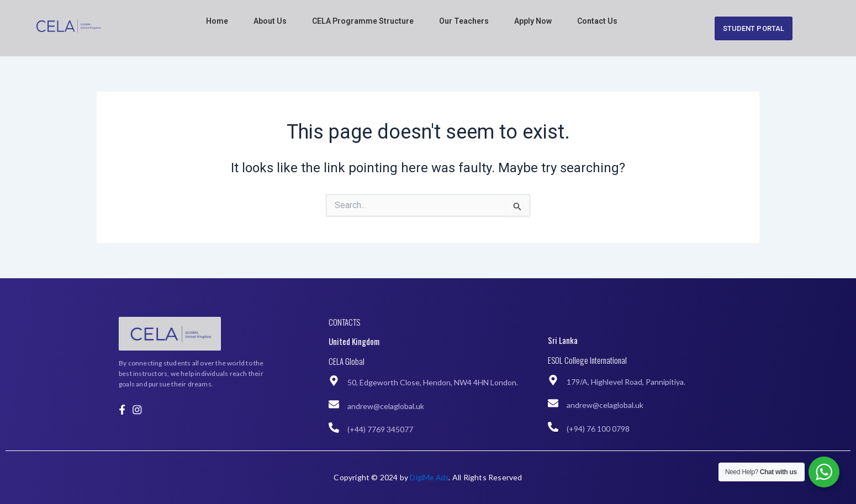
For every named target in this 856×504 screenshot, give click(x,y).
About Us (270, 21)
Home (217, 21)
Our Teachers (464, 21)
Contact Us (597, 21)
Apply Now (533, 21)
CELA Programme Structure (363, 21)
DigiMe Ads (429, 477)
